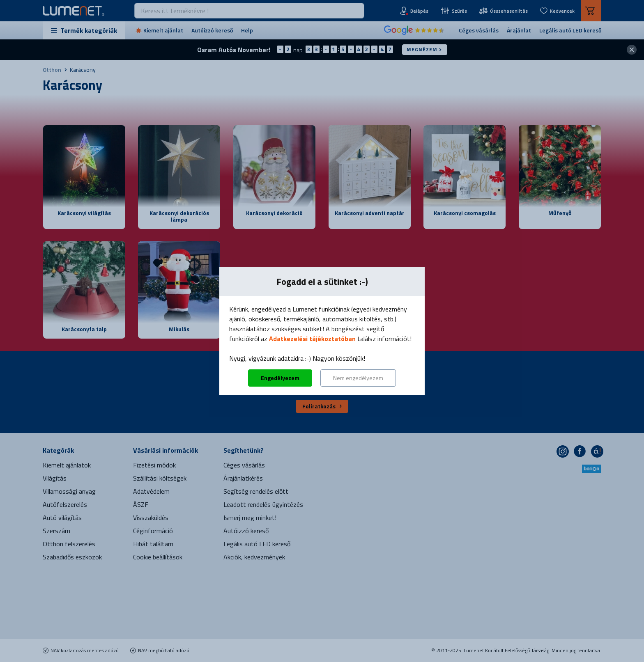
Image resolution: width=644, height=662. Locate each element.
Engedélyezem (280, 378)
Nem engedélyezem (358, 378)
